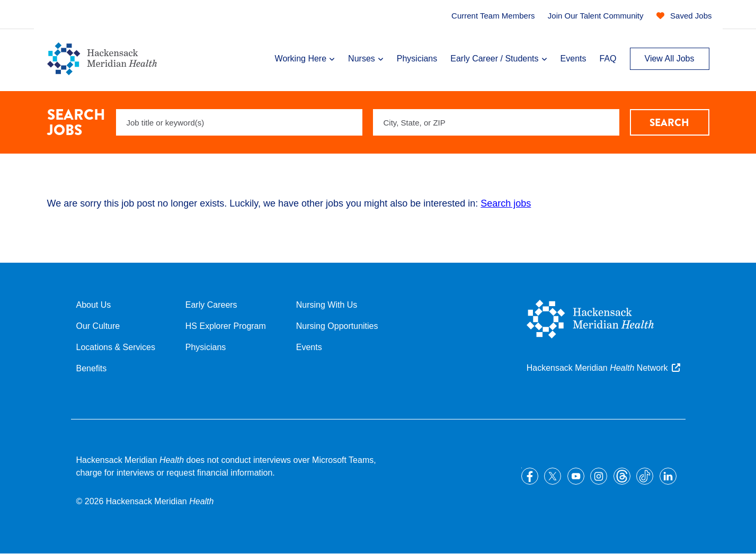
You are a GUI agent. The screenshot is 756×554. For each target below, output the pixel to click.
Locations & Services (116, 347)
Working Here (301, 59)
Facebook (530, 476)
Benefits (92, 368)
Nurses (362, 59)
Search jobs (506, 203)
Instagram (599, 476)
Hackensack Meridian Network (597, 368)
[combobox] (496, 122)
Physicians (417, 59)
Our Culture (98, 326)
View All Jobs (670, 59)
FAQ (608, 59)
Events (573, 59)
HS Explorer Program (226, 326)
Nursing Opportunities (337, 326)
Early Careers (211, 305)
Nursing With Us (327, 305)
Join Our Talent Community (596, 16)
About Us (94, 305)
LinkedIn (668, 476)
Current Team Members (493, 16)
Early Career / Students (494, 59)
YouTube (576, 476)
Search (669, 123)
